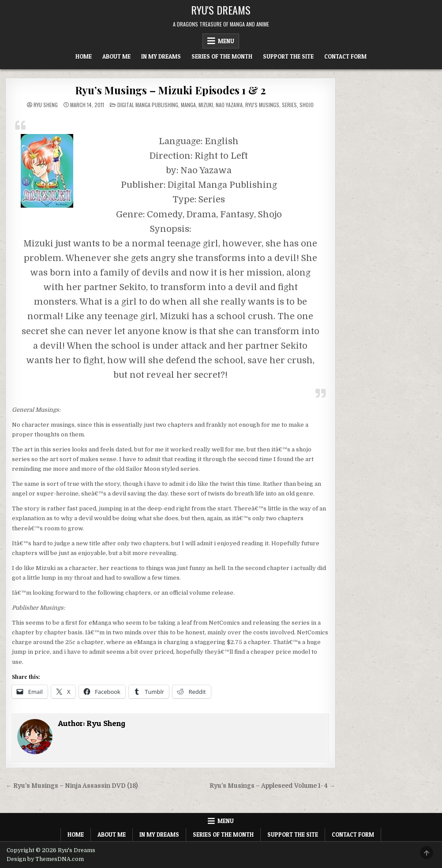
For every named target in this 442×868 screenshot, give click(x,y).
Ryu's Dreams (221, 10)
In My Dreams (161, 56)
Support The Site (288, 56)
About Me (116, 56)
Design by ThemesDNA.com (45, 859)
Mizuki (206, 105)
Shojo (307, 105)
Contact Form (345, 56)
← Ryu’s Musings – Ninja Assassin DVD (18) (72, 786)
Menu (226, 41)
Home (84, 56)
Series (289, 105)
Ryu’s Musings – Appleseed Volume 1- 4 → (272, 786)
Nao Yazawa (229, 105)
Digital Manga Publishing (148, 105)
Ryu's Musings (262, 105)
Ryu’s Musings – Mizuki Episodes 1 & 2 (171, 90)
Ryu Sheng (46, 105)
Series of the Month (222, 56)
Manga (188, 105)
